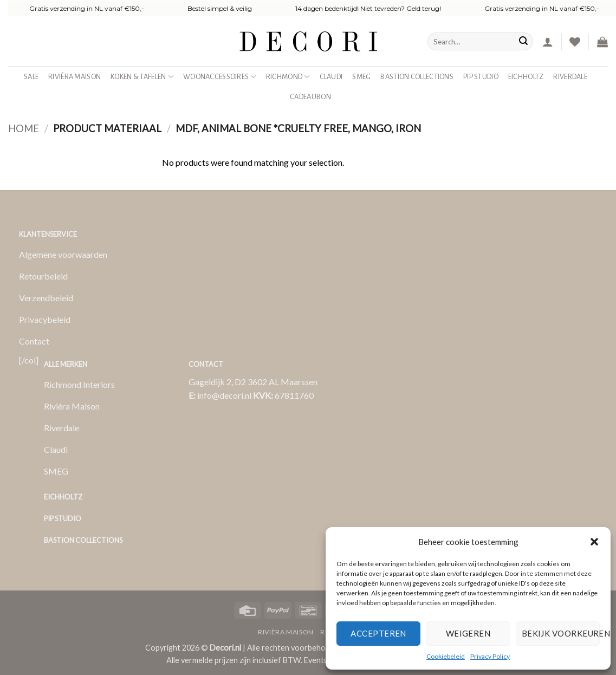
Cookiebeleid (446, 656)
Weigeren (468, 633)
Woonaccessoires (220, 77)
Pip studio (481, 77)
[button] (594, 542)
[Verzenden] (523, 42)
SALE (31, 77)
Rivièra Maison (74, 77)
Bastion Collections (417, 77)
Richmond (288, 77)
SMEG (361, 77)
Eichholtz (526, 77)
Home (24, 128)
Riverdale (570, 77)
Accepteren (378, 633)
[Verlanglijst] (575, 42)
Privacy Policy (490, 656)
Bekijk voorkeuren (561, 633)
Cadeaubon (310, 97)
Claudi (331, 77)
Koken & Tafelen (142, 77)
